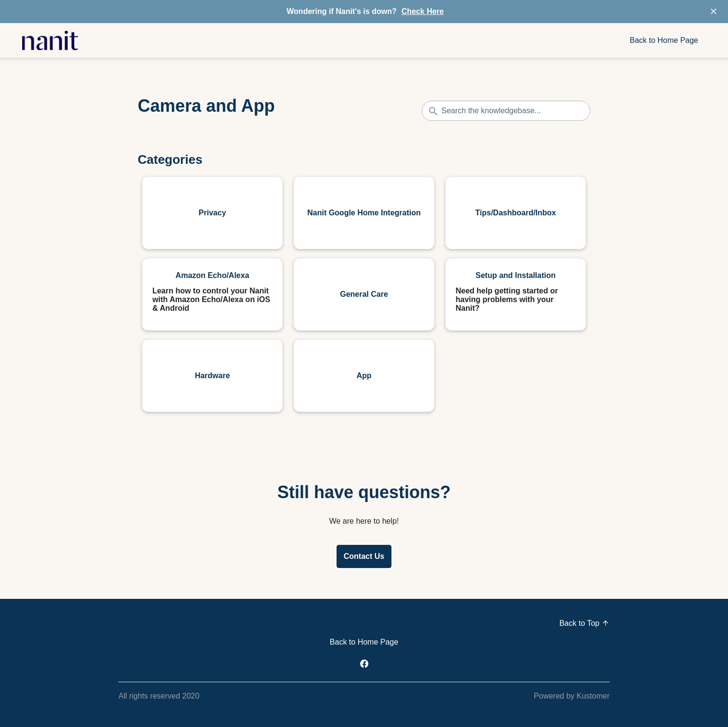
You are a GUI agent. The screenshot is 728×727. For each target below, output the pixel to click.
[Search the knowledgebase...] (506, 111)
